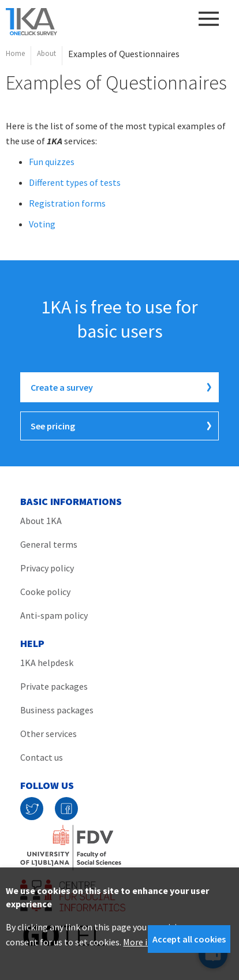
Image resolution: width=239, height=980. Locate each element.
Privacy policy (47, 568)
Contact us (42, 757)
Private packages (54, 686)
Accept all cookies (189, 939)
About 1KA (41, 521)
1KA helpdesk (47, 663)
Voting (42, 224)
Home (15, 53)
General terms (49, 544)
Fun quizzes (52, 162)
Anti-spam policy (54, 615)
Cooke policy (45, 592)
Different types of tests (75, 182)
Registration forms (67, 203)
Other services (48, 734)
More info (142, 942)
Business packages (57, 710)
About (46, 53)
